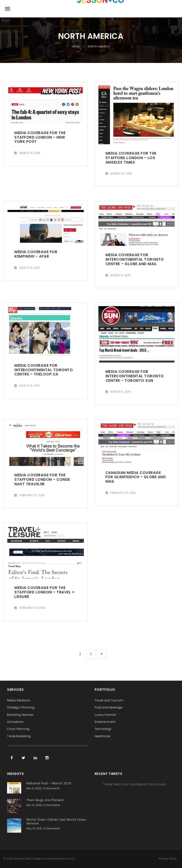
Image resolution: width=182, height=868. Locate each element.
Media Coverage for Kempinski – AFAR (36, 254)
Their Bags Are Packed (45, 800)
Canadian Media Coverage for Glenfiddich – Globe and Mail (136, 477)
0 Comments (51, 788)
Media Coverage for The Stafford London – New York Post (40, 137)
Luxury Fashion (106, 715)
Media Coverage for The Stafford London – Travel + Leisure (44, 592)
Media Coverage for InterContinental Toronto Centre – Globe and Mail (135, 259)
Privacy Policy (168, 859)
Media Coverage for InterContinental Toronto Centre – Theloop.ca (44, 370)
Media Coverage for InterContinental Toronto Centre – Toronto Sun (135, 376)
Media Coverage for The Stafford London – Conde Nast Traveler (42, 479)
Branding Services (20, 715)
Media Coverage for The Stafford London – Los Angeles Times (131, 158)
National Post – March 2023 (49, 783)
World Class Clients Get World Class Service (56, 821)
